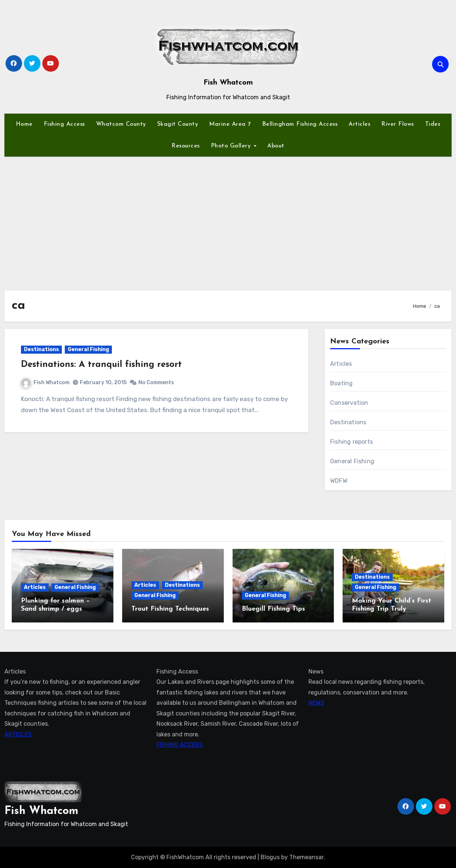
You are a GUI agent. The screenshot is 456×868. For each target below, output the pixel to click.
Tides (433, 124)
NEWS (316, 703)
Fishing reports (351, 442)
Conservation (349, 403)
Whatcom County (121, 124)
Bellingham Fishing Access (300, 124)
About (276, 146)
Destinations (41, 349)
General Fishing (88, 349)
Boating (341, 383)
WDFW (339, 481)
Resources (186, 146)
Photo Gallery (232, 146)
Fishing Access (64, 124)
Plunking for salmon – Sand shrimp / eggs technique (55, 609)
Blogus (270, 857)
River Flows (398, 124)
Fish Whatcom (228, 83)
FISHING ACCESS (180, 745)
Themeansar (306, 857)
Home (24, 124)
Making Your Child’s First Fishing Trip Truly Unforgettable (392, 609)
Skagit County (178, 124)
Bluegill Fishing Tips (273, 609)
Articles (359, 124)
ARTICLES (18, 734)
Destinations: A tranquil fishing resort (101, 365)
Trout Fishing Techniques (170, 609)
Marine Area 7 (230, 124)
